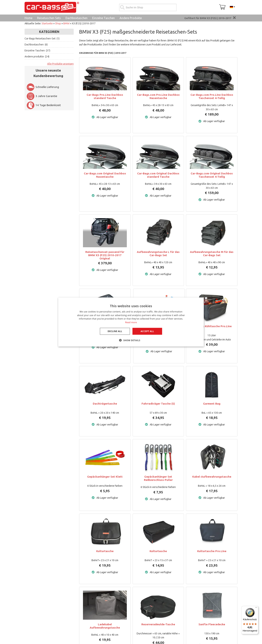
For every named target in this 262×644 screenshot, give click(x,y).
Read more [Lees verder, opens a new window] (131, 322)
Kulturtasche (105, 551)
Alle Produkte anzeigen (60, 64)
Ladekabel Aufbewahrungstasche (105, 626)
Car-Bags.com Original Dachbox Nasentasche (105, 175)
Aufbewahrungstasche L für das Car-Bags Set (158, 254)
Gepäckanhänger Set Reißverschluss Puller (158, 478)
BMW (66, 23)
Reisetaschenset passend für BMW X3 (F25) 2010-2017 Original (105, 255)
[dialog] (131, 322)
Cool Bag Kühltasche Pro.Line (212, 326)
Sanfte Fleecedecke (212, 624)
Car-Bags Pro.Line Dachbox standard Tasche (105, 96)
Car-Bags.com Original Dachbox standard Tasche (158, 175)
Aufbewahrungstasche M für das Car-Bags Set (212, 254)
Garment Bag (212, 404)
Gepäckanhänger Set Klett (105, 477)
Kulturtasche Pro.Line (212, 551)
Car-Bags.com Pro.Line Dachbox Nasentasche (158, 96)
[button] (131, 340)
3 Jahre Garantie (42, 96)
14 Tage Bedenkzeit (44, 105)
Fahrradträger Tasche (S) (158, 404)
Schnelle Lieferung (43, 87)
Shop (58, 23)
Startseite (47, 23)
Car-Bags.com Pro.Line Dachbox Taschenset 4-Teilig (212, 96)
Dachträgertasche (105, 404)
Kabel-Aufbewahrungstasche (212, 477)
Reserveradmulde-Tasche (158, 624)
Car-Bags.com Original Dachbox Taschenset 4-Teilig (212, 175)
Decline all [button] (115, 331)
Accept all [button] (147, 331)
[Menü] (256, 608)
